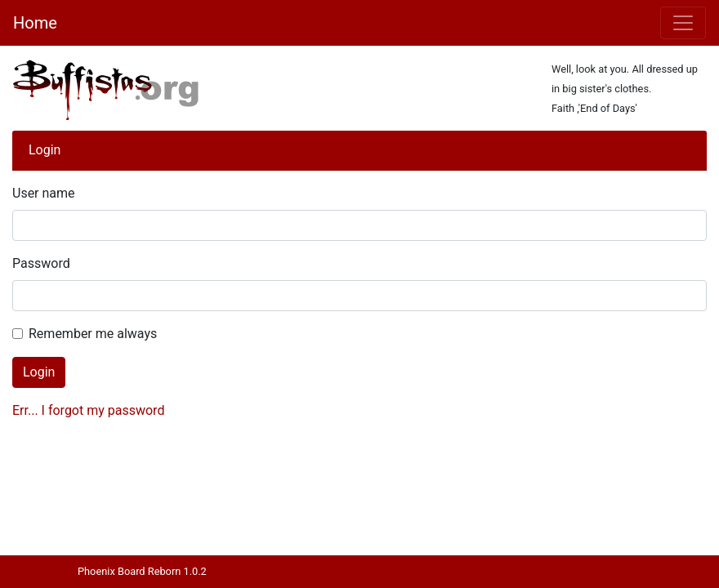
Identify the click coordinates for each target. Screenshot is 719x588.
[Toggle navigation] (683, 23)
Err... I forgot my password (88, 410)
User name (44, 193)
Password (41, 263)
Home (35, 23)
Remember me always (93, 334)
